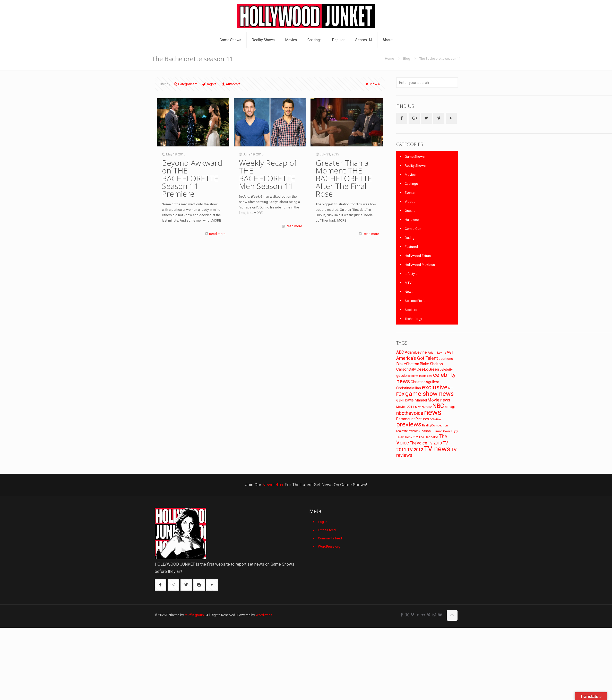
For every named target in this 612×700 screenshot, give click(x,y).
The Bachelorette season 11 (440, 59)
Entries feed (327, 530)
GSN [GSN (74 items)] (399, 400)
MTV (408, 283)
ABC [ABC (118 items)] (400, 352)
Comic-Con (413, 229)
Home (389, 59)
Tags (210, 84)
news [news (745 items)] (433, 412)
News (409, 292)
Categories (186, 84)
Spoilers (411, 310)
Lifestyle (411, 274)
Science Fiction (416, 301)
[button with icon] (402, 118)
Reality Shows (415, 166)
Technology (413, 319)
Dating (410, 238)
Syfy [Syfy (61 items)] (455, 431)
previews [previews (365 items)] (409, 424)
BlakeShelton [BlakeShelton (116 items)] (408, 364)
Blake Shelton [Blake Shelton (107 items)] (431, 364)
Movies (410, 175)
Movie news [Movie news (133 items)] (439, 400)
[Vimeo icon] (413, 615)
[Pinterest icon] (429, 615)
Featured (411, 247)
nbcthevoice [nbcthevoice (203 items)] (410, 413)
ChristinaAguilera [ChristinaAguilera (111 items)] (425, 382)
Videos (410, 202)
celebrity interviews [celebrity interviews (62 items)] (420, 376)
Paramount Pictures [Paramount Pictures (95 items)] (413, 419)
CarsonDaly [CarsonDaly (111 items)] (406, 369)
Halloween (413, 220)
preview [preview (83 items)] (436, 419)
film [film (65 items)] (451, 388)
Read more (217, 234)
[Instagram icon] (434, 615)
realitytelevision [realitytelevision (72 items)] (407, 431)
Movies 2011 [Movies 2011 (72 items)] (405, 407)
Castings (411, 184)
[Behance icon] (440, 615)
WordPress (264, 615)
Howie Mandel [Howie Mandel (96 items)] (415, 400)
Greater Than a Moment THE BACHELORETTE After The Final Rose (344, 178)
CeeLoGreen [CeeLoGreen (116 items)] (428, 369)
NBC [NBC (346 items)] (438, 406)
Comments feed (330, 538)
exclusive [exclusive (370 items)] (435, 387)
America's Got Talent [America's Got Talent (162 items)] (417, 358)
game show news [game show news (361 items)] (429, 394)
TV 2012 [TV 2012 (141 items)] (415, 450)
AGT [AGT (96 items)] (450, 352)
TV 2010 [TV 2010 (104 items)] (435, 443)
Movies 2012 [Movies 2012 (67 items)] (423, 407)
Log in (323, 522)
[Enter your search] (427, 83)
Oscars (410, 211)
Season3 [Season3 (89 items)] (426, 431)
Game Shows (415, 157)
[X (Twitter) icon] (407, 615)
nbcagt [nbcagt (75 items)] (450, 407)
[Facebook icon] (402, 615)
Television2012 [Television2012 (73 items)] (407, 437)
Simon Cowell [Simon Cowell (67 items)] (443, 431)
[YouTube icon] (418, 615)
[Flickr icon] (423, 615)
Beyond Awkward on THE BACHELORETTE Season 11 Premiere (192, 178)
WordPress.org (329, 546)
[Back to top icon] (452, 615)
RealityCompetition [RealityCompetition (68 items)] (435, 425)
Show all (373, 84)
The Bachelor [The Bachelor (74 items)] (428, 437)
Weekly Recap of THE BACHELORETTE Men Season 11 (268, 174)
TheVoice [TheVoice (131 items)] (419, 443)
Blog (407, 59)
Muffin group (194, 615)
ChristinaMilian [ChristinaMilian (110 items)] (409, 388)
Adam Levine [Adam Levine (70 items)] (437, 353)
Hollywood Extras (418, 256)
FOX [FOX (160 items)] (400, 394)
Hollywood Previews (420, 265)
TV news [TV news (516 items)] (437, 449)
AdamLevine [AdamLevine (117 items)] (416, 352)
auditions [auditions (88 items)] (446, 359)
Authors (231, 84)
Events (410, 193)
